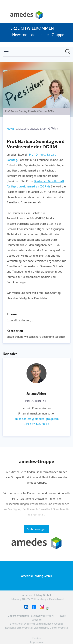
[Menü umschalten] (6, 52)
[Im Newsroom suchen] (68, 52)
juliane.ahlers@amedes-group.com (37, 419)
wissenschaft (33, 337)
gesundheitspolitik (53, 337)
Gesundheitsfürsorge (20, 320)
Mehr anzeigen (36, 529)
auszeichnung (15, 337)
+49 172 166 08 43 (36, 424)
